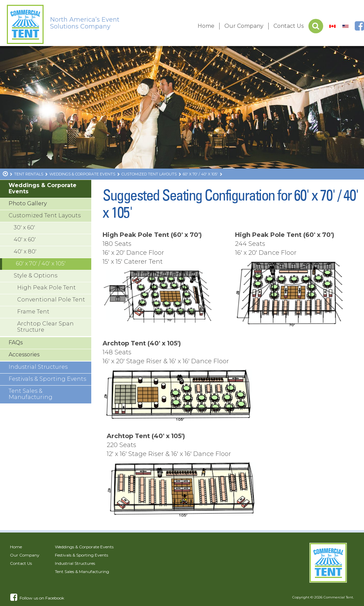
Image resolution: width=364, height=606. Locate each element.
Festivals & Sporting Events (47, 379)
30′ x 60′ (24, 227)
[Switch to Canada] (332, 26)
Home (206, 26)
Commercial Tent (338, 597)
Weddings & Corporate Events (43, 188)
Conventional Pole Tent (51, 300)
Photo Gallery (28, 203)
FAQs (16, 342)
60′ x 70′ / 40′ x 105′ (41, 264)
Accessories (24, 355)
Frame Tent (33, 312)
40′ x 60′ (25, 239)
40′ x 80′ (25, 251)
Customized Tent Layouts (45, 215)
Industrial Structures (38, 367)
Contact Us (289, 26)
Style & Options (36, 276)
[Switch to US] (345, 26)
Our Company (244, 26)
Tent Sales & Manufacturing (31, 394)
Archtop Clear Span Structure (45, 327)
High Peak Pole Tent (46, 288)
